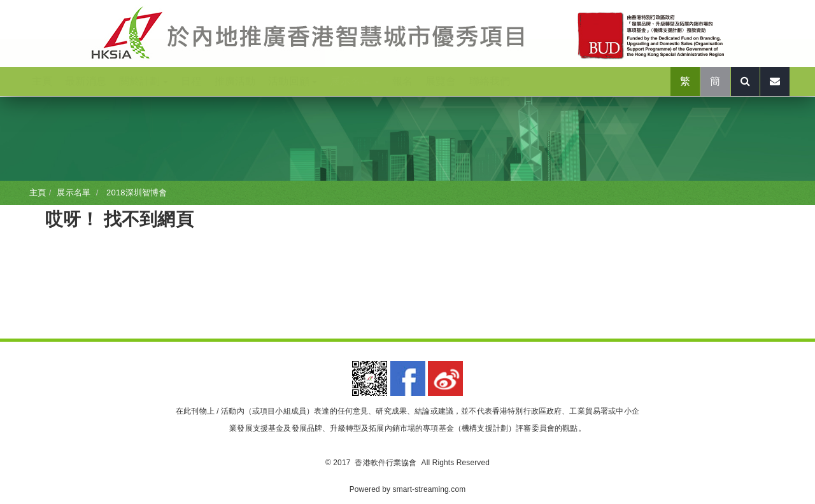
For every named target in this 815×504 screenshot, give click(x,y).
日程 (191, 81)
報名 (402, 81)
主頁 (42, 81)
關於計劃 (144, 81)
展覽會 (441, 81)
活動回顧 (293, 81)
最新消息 (86, 81)
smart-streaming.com (429, 489)
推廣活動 (235, 81)
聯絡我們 (490, 81)
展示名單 (354, 81)
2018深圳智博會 (135, 192)
